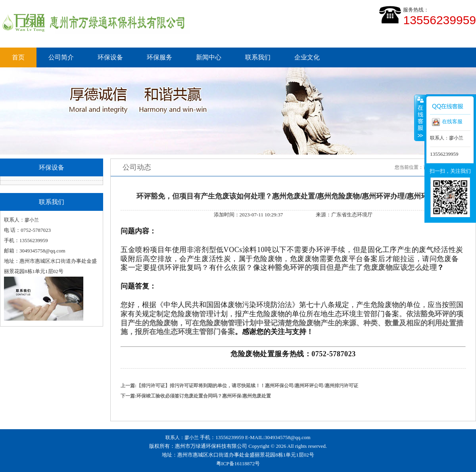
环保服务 (159, 57)
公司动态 (137, 167)
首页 (18, 57)
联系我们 (258, 57)
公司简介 (61, 57)
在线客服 (447, 122)
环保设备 (110, 57)
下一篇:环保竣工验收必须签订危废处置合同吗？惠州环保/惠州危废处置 (196, 396)
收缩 (420, 118)
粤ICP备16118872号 (238, 463)
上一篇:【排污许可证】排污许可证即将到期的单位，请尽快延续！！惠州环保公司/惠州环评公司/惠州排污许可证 (239, 386)
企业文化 (307, 57)
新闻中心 (209, 57)
